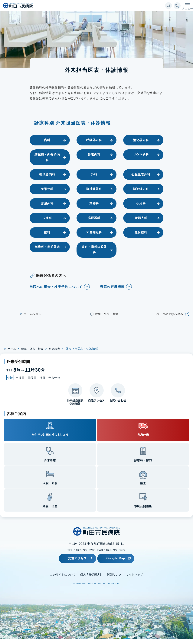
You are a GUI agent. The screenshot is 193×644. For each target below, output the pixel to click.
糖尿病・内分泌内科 (47, 157)
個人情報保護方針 (91, 580)
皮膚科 (47, 218)
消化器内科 (141, 140)
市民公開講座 (143, 512)
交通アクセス (75, 564)
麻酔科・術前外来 (47, 247)
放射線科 (141, 232)
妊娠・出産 (50, 512)
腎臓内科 (94, 155)
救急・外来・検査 (107, 319)
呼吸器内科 (94, 140)
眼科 (47, 232)
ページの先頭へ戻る (170, 319)
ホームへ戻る (33, 319)
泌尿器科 (94, 218)
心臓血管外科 (141, 174)
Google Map (122, 564)
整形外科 (47, 189)
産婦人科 (141, 218)
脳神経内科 (141, 189)
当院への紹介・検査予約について (56, 289)
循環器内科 (47, 174)
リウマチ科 (141, 155)
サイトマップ (134, 580)
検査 (143, 489)
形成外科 (47, 203)
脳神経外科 (94, 189)
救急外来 (143, 440)
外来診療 (50, 466)
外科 (94, 174)
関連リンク (114, 580)
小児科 (141, 203)
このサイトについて (63, 580)
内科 (47, 140)
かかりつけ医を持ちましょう (50, 440)
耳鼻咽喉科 (94, 232)
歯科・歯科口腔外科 (94, 250)
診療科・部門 (143, 466)
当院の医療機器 (113, 287)
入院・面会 (50, 489)
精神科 (94, 203)
